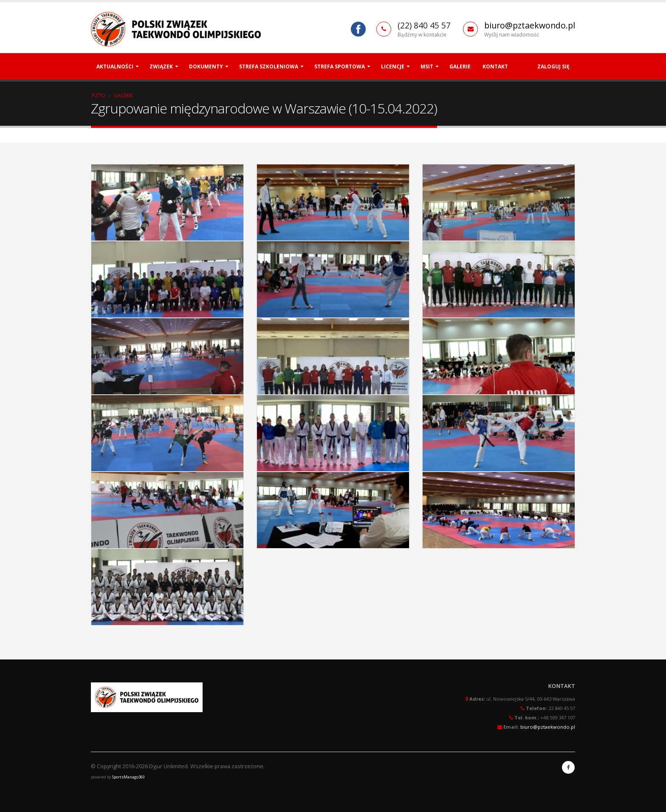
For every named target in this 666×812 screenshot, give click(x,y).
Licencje (393, 66)
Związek (161, 66)
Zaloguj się (553, 66)
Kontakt (495, 66)
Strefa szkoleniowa (269, 66)
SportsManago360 (128, 777)
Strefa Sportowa (340, 66)
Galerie (460, 66)
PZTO (99, 95)
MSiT (427, 66)
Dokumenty (206, 66)
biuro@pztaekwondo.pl (530, 25)
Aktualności (115, 66)
